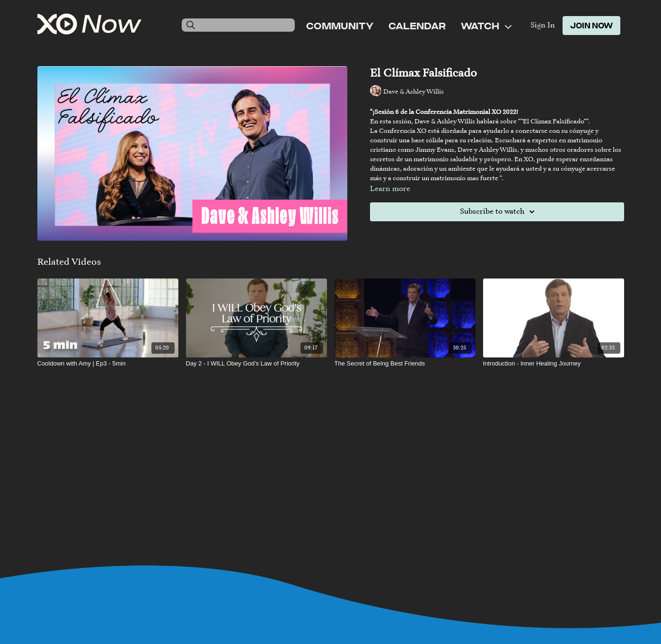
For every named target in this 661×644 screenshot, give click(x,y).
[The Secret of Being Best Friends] (405, 364)
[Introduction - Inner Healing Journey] (554, 364)
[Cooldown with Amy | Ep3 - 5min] (108, 364)
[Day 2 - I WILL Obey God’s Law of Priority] (256, 364)
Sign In (543, 26)
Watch (486, 26)
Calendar (417, 26)
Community (340, 26)
